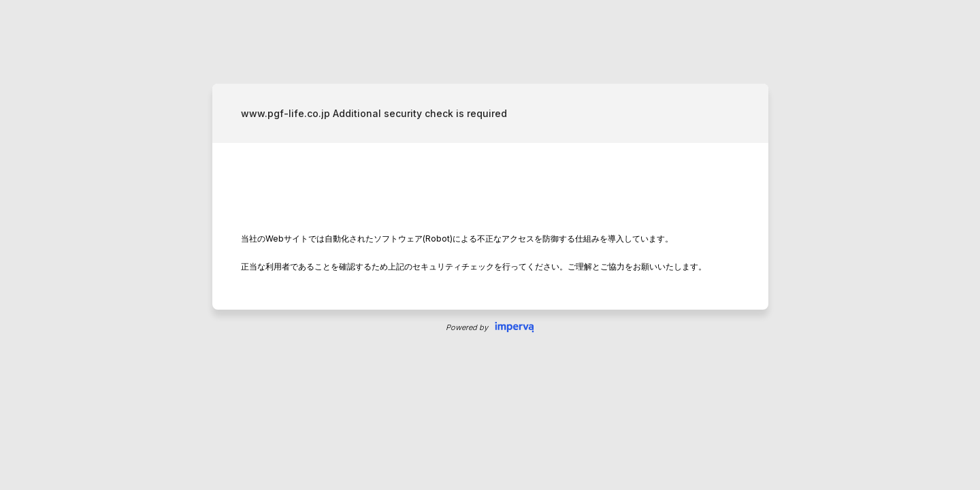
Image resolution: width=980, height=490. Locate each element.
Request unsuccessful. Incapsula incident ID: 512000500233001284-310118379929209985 (490, 245)
